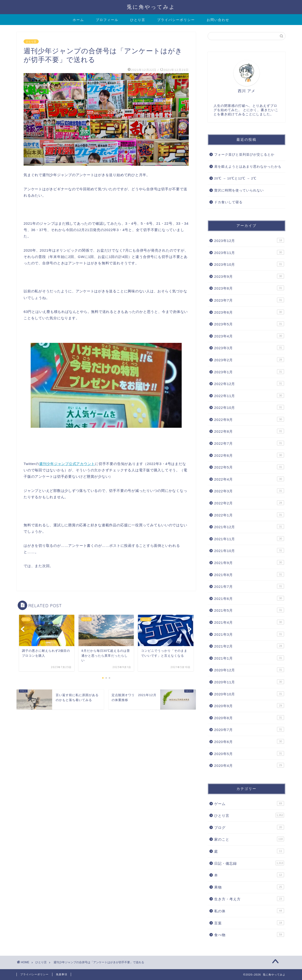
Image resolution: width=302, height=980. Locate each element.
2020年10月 (249, 694)
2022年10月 (249, 407)
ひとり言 (138, 20)
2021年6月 (249, 598)
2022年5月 (249, 467)
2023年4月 (249, 336)
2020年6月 (249, 741)
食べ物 (249, 934)
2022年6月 (249, 455)
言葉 (249, 923)
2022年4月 (249, 479)
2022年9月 (249, 419)
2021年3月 (249, 634)
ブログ (249, 827)
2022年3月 (249, 491)
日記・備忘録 (249, 863)
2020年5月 (249, 753)
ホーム (78, 20)
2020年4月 (249, 765)
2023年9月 (249, 276)
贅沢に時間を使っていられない (239, 190)
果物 (249, 887)
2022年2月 (249, 503)
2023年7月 (249, 300)
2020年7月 (249, 729)
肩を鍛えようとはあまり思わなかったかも (248, 167)
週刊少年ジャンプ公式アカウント (67, 464)
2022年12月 (249, 383)
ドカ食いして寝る (228, 202)
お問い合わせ (218, 20)
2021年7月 (249, 586)
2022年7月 (249, 443)
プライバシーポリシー (176, 20)
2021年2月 (249, 646)
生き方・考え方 (249, 899)
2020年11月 (249, 682)
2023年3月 (249, 348)
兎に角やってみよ (151, 7)
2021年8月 (249, 574)
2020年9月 (249, 706)
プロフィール (107, 20)
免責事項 (62, 974)
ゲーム (249, 803)
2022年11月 (249, 395)
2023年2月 (249, 360)
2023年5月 (249, 324)
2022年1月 (249, 515)
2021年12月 (249, 527)
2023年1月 (249, 372)
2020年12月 (249, 670)
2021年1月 (249, 658)
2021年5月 (249, 610)
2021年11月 (249, 539)
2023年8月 (249, 288)
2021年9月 (249, 562)
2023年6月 (249, 312)
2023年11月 (249, 252)
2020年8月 (249, 718)
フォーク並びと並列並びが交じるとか (244, 155)
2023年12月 (249, 240)
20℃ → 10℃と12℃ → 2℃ (235, 178)
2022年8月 (249, 431)
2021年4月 (249, 622)
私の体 (249, 911)
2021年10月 (249, 550)
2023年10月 (249, 264)
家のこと (249, 839)
